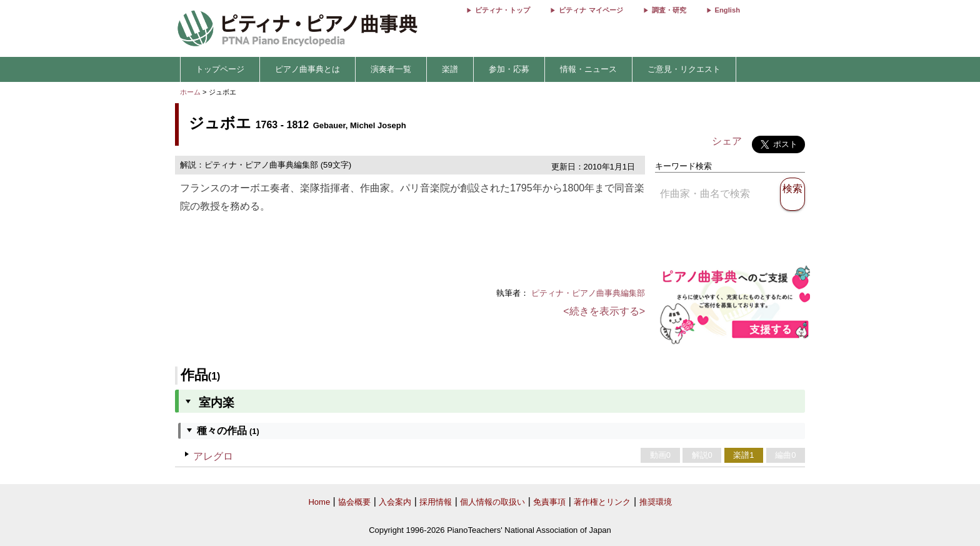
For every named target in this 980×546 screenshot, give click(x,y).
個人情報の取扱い (492, 502)
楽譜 (450, 69)
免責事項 (549, 502)
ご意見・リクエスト (684, 69)
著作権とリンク (602, 502)
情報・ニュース (588, 69)
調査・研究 (669, 10)
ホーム (190, 92)
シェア (727, 141)
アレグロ (213, 456)
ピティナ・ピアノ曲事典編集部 (588, 293)
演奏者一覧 (391, 69)
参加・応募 (509, 69)
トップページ (220, 69)
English (727, 10)
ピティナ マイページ (591, 10)
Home (319, 502)
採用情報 (436, 502)
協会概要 (354, 502)
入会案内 (395, 502)
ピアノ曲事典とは (307, 69)
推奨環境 (656, 502)
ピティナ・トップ (502, 10)
